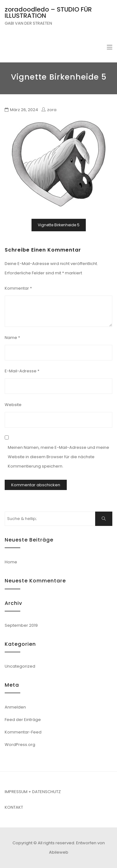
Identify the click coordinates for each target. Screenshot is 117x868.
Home (11, 562)
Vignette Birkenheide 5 (59, 225)
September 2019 (21, 625)
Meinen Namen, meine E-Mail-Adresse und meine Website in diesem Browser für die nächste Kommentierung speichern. (58, 457)
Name (12, 338)
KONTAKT (14, 807)
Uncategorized (20, 666)
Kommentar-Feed (23, 732)
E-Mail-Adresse (22, 371)
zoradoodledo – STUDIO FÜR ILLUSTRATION (48, 12)
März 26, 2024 (24, 110)
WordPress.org (20, 745)
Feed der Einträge (23, 720)
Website (13, 405)
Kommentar (18, 288)
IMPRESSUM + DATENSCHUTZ (33, 792)
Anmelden (15, 707)
